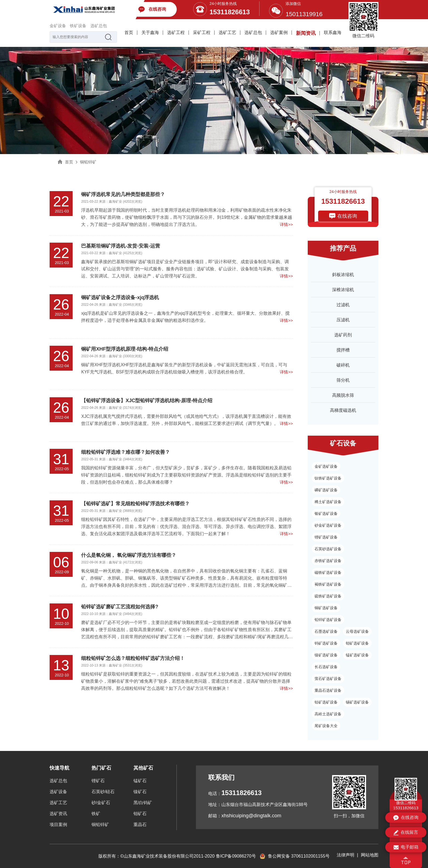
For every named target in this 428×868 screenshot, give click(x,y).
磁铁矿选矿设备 (328, 572)
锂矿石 (98, 781)
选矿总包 (99, 26)
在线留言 (406, 833)
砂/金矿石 (101, 803)
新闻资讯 (306, 33)
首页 (129, 32)
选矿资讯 (58, 814)
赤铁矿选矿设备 (328, 561)
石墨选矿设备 (326, 631)
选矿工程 (176, 32)
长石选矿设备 (326, 667)
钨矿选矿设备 (326, 643)
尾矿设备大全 (326, 726)
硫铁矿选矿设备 (328, 596)
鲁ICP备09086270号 (236, 856)
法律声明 (346, 855)
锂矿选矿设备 (326, 537)
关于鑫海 (150, 32)
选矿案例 (279, 32)
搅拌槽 (343, 350)
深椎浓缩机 (343, 290)
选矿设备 (58, 792)
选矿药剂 (343, 335)
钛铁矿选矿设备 (328, 478)
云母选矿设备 (357, 631)
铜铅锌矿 (88, 162)
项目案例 (58, 825)
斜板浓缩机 (343, 275)
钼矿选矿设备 (357, 643)
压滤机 (343, 320)
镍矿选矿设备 (326, 655)
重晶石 (140, 825)
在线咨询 (347, 216)
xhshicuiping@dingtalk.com (251, 816)
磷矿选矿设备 (326, 490)
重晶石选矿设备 (328, 690)
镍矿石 (140, 792)
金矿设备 (58, 26)
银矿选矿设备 (326, 514)
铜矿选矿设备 (326, 608)
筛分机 (343, 380)
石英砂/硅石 (103, 792)
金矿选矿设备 (326, 466)
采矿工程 (202, 32)
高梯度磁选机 (343, 410)
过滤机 (343, 305)
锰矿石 (140, 781)
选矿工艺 (227, 32)
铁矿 (96, 814)
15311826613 (230, 12)
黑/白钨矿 (143, 803)
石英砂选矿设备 (328, 549)
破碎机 (343, 365)
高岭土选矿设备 (328, 714)
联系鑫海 (333, 32)
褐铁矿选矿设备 (328, 584)
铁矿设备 (78, 26)
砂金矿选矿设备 (328, 525)
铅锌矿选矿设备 (328, 620)
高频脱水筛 (343, 395)
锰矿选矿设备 (357, 655)
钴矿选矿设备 (326, 702)
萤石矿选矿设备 (328, 679)
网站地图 (370, 855)
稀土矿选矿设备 (328, 502)
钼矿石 (140, 814)
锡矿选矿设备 (357, 702)
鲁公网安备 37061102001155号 (295, 856)
